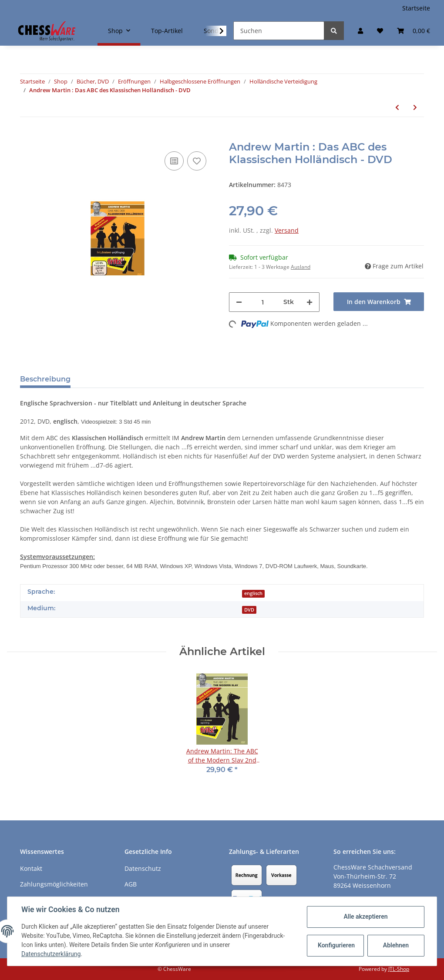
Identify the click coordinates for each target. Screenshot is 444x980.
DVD (249, 610)
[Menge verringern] (239, 302)
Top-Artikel (167, 31)
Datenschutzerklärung (51, 954)
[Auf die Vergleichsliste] (174, 161)
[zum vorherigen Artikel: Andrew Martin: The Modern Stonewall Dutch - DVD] (397, 107)
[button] (360, 31)
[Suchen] (279, 31)
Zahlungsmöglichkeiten (54, 884)
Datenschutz (143, 868)
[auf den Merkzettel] (197, 161)
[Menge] (263, 302)
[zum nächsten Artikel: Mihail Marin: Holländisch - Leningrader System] (415, 107)
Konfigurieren (336, 945)
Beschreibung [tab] (45, 379)
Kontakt (31, 868)
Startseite (416, 8)
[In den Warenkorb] (27, 136)
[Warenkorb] (414, 31)
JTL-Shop (399, 969)
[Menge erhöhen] (309, 302)
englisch (253, 593)
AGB (131, 884)
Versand (287, 230)
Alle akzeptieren (365, 916)
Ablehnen (396, 945)
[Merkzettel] (380, 31)
